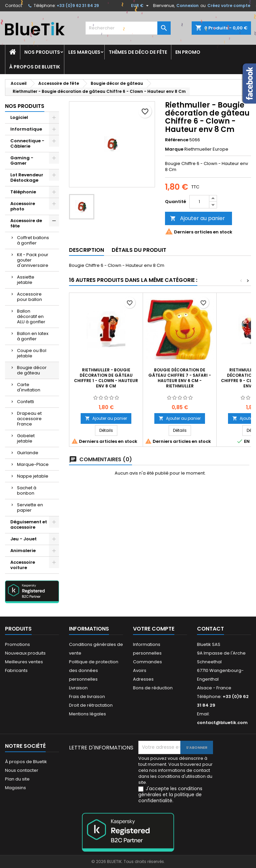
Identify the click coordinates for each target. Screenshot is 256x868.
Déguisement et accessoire (29, 525)
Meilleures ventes (24, 662)
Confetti (25, 402)
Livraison (78, 688)
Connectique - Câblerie (27, 143)
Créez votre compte (229, 6)
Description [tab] (86, 250)
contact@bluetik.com (222, 723)
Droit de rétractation (91, 705)
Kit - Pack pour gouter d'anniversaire (33, 260)
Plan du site (17, 779)
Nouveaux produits (25, 653)
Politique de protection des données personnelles (94, 670)
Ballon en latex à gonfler (33, 336)
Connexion (187, 6)
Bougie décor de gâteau (32, 370)
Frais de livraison (87, 697)
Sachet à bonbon (27, 490)
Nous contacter (22, 770)
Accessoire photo (23, 206)
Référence (177, 140)
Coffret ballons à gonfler (33, 240)
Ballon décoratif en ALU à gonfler (31, 316)
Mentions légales (87, 714)
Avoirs (140, 670)
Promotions (17, 644)
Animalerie (23, 551)
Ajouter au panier (197, 218)
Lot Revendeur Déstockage (27, 178)
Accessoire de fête (26, 223)
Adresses (143, 679)
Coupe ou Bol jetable (32, 353)
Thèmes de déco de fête (138, 52)
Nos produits (42, 52)
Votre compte (154, 629)
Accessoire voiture (23, 565)
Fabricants (16, 670)
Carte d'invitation (29, 387)
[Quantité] (199, 202)
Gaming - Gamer (22, 160)
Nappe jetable (33, 476)
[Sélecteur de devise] (141, 6)
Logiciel (19, 117)
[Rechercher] (128, 28)
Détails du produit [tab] (139, 250)
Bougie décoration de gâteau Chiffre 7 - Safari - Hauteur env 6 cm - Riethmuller (180, 378)
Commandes (147, 662)
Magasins (15, 788)
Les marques (84, 52)
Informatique (26, 129)
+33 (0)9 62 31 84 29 (78, 6)
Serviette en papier (30, 507)
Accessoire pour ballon (29, 297)
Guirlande (28, 453)
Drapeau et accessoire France (29, 419)
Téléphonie (23, 192)
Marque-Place (33, 464)
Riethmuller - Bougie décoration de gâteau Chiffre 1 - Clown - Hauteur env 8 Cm (106, 378)
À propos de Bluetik (35, 67)
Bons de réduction (153, 688)
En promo (188, 52)
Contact (13, 6)
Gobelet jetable (26, 438)
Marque (174, 149)
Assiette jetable (26, 280)
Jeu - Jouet (23, 539)
